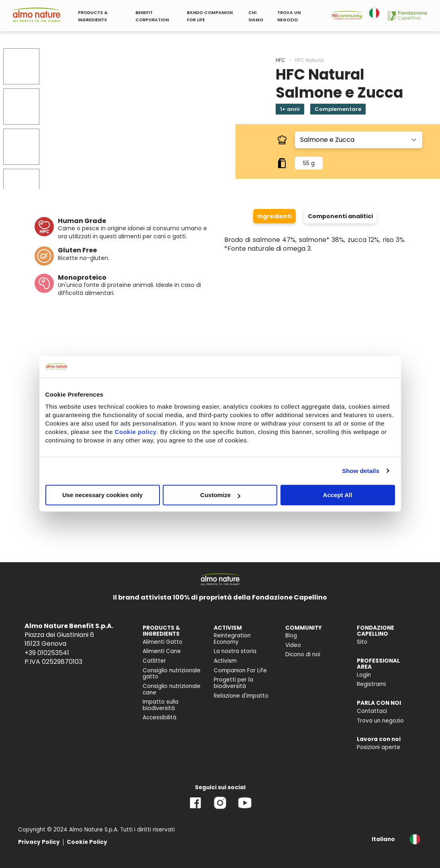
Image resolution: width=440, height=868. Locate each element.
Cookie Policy (87, 842)
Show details (361, 471)
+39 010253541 (47, 653)
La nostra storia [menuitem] (235, 651)
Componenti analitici (340, 216)
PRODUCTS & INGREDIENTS (93, 16)
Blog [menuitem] (291, 636)
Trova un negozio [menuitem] (380, 721)
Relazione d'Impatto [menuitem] (241, 696)
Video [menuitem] (293, 645)
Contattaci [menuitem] (372, 711)
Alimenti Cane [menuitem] (162, 651)
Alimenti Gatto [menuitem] (163, 642)
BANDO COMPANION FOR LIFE (210, 16)
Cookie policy (135, 432)
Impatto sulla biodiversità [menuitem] (161, 705)
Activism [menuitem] (225, 661)
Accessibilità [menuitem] (160, 718)
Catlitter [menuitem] (154, 661)
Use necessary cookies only (102, 495)
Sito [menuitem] (362, 642)
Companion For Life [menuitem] (240, 670)
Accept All (338, 495)
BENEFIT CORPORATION (152, 16)
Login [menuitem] (364, 675)
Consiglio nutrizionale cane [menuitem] (172, 689)
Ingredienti (274, 216)
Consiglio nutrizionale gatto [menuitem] (172, 674)
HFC (280, 60)
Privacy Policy (39, 842)
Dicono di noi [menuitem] (303, 654)
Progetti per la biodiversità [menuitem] (233, 683)
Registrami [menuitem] (371, 684)
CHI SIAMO (256, 16)
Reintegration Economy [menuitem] (232, 639)
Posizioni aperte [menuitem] (379, 747)
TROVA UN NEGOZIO (289, 16)
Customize (220, 495)
